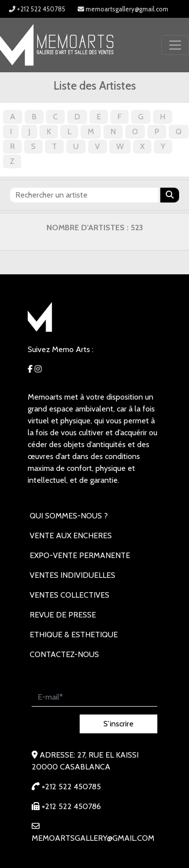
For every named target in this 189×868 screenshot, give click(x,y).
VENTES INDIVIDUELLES (72, 575)
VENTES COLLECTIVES (70, 595)
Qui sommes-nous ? (69, 516)
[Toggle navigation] (175, 45)
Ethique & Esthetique (74, 635)
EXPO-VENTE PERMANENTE (80, 555)
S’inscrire (118, 724)
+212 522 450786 (66, 806)
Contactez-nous (64, 654)
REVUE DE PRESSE (63, 615)
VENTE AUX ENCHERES (71, 536)
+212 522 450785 (37, 9)
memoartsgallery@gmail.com (123, 9)
